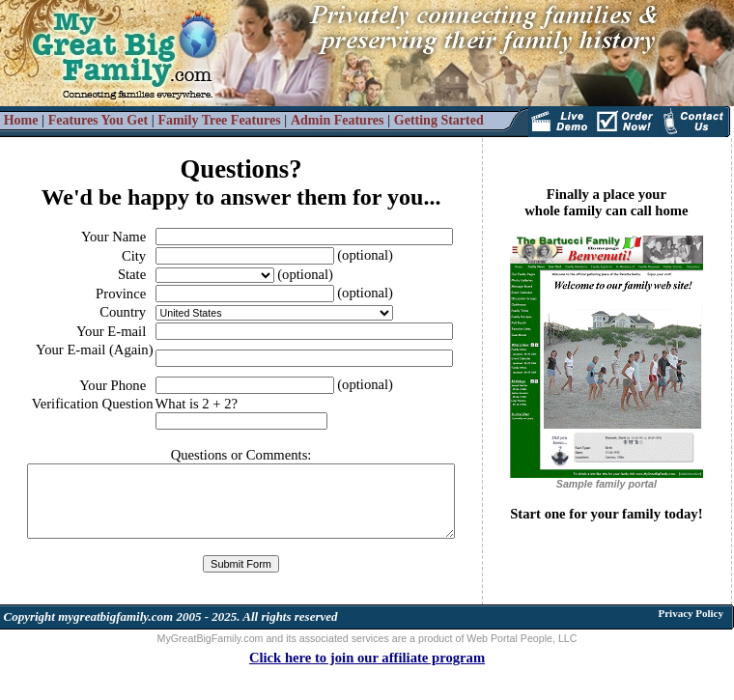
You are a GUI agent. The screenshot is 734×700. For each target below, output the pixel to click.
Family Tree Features (219, 120)
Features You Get (98, 120)
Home (21, 120)
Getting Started (439, 120)
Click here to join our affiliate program (367, 658)
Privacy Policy (691, 613)
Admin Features (338, 120)
